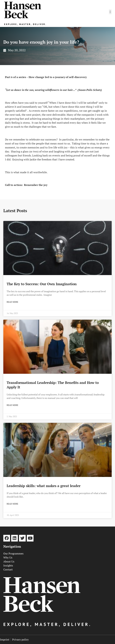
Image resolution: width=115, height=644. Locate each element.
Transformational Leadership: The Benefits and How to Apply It (53, 385)
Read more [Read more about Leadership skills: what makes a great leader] (12, 504)
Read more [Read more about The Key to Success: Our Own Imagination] (12, 302)
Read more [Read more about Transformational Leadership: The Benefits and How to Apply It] (12, 405)
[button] (110, 12)
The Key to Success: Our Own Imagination (42, 284)
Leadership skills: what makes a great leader (44, 486)
